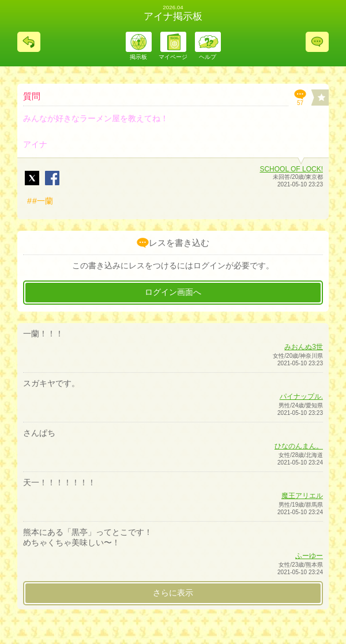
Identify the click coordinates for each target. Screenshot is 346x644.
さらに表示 (173, 593)
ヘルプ (208, 57)
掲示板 (138, 57)
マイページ (173, 57)
